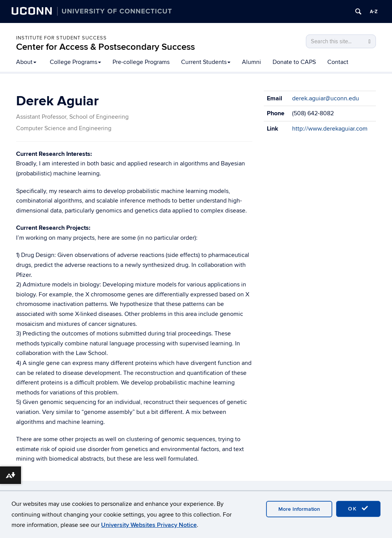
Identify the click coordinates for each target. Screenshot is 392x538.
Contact (338, 62)
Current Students (206, 62)
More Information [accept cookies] (299, 509)
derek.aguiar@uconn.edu (326, 98)
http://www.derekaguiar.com (330, 129)
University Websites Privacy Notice (149, 525)
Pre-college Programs (141, 62)
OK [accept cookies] (358, 509)
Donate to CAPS (294, 62)
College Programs (75, 62)
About (26, 62)
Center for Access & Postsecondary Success (105, 47)
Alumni (252, 62)
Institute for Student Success (61, 38)
